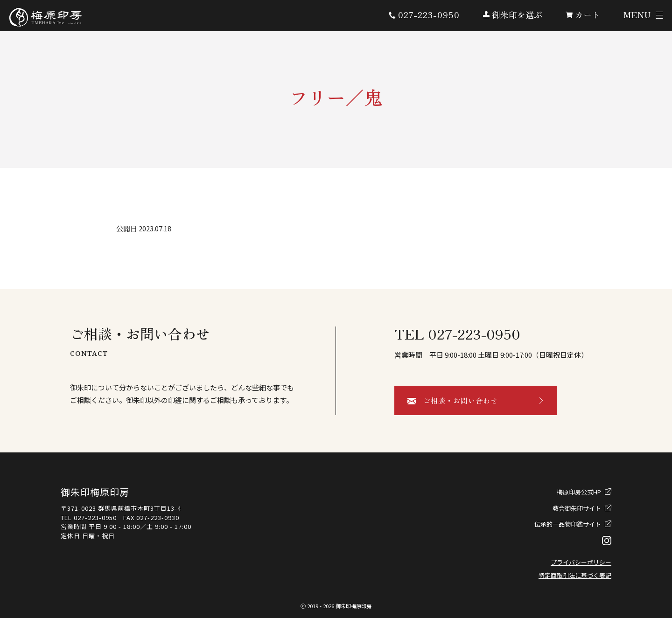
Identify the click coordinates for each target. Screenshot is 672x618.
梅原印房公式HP (579, 492)
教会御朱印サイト (577, 508)
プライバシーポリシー (581, 562)
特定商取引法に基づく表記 (575, 575)
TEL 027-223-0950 (457, 333)
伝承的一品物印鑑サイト (568, 524)
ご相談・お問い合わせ (461, 400)
